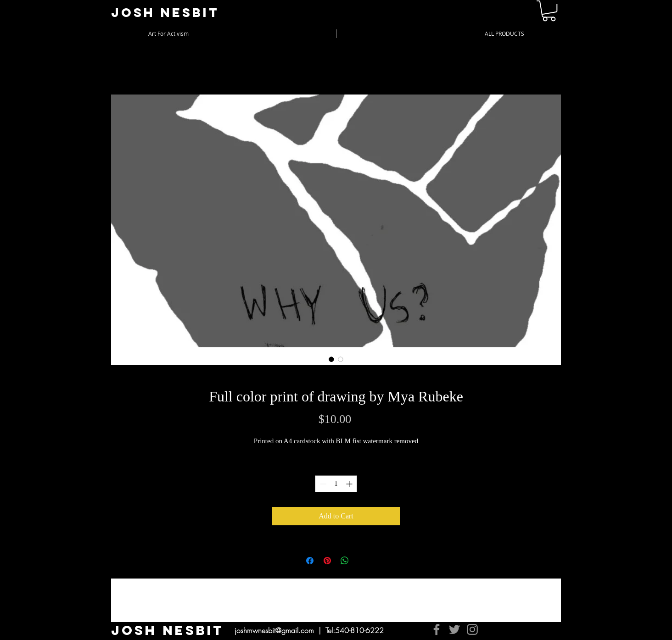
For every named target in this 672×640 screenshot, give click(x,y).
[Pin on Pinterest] (327, 561)
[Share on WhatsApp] (345, 561)
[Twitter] (454, 629)
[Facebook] (437, 629)
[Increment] (350, 484)
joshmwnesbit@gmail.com (274, 630)
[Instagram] (472, 629)
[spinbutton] (336, 484)
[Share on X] (362, 561)
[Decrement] (322, 484)
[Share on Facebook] (310, 561)
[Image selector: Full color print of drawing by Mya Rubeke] (331, 359)
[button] (549, 11)
